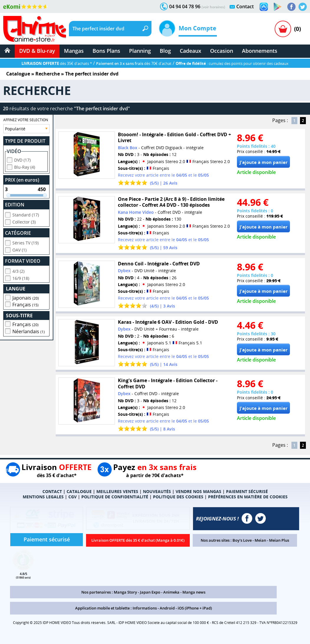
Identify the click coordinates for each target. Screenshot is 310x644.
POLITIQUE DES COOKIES (178, 497)
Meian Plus (279, 540)
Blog (165, 51)
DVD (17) (22, 159)
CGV (72, 497)
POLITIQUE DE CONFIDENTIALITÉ (115, 497)
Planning (140, 51)
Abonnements (260, 51)
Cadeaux (191, 51)
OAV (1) (19, 249)
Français (25, 304)
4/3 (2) (18, 270)
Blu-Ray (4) (25, 166)
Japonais (26, 297)
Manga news (194, 592)
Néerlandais (29, 331)
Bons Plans (106, 51)
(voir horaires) (213, 7)
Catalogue (18, 74)
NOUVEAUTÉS (157, 491)
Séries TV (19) (25, 242)
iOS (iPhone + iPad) (195, 608)
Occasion (222, 51)
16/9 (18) (21, 277)
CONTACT (52, 491)
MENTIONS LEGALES (43, 497)
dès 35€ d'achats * (57, 63)
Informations (145, 608)
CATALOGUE (79, 491)
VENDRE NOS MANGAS (198, 491)
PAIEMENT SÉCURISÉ (247, 491)
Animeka (171, 592)
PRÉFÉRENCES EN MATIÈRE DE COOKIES (248, 497)
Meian (260, 540)
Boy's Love (242, 540)
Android (167, 608)
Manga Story (125, 592)
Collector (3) (24, 221)
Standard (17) (26, 214)
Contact (245, 6)
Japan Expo (150, 592)
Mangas (74, 51)
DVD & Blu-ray (37, 51)
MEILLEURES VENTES (117, 491)
